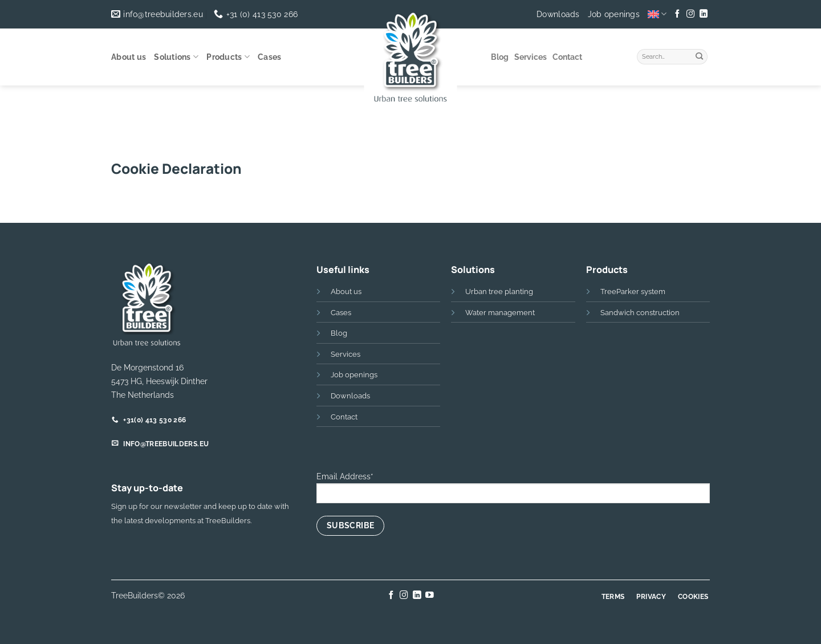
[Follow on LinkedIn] (703, 14)
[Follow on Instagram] (690, 14)
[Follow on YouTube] (430, 596)
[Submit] (700, 55)
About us (129, 57)
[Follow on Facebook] (677, 14)
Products (228, 57)
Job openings (614, 14)
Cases (269, 57)
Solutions (176, 57)
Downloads (558, 14)
